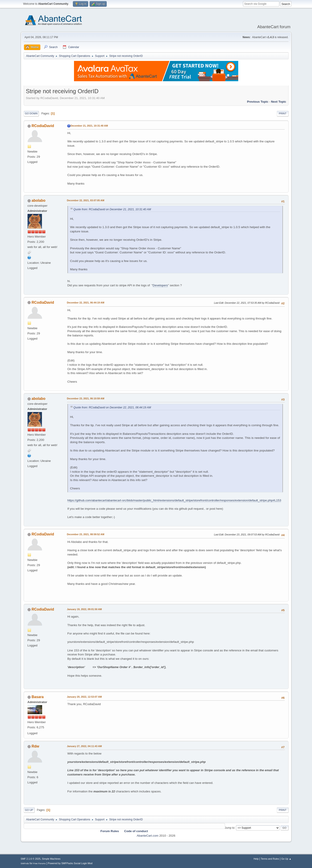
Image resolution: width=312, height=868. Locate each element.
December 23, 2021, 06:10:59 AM (86, 398)
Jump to (230, 828)
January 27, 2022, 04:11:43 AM (84, 746)
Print (283, 113)
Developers (160, 285)
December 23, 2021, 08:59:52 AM (86, 534)
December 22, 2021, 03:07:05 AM (86, 200)
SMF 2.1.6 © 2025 (31, 859)
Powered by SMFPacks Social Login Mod (70, 863)
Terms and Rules (270, 859)
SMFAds (25, 863)
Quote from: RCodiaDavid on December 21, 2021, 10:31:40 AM (112, 209)
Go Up (29, 810)
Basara (38, 697)
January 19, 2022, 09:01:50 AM (84, 609)
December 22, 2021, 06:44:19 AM (86, 303)
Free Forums (39, 863)
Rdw (35, 746)
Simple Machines (51, 859)
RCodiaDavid (43, 126)
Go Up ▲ (286, 859)
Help (256, 859)
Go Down (31, 113)
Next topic (278, 102)
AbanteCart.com (148, 836)
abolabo (38, 200)
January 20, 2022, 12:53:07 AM (84, 697)
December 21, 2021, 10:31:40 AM (89, 126)
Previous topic (258, 102)
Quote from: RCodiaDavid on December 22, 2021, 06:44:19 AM (112, 407)
